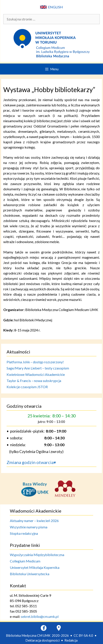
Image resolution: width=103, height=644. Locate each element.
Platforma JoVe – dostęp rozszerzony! (35, 362)
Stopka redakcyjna (24, 533)
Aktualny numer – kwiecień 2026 (34, 521)
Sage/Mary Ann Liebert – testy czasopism (38, 368)
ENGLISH (51, 7)
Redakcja (71, 640)
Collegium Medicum (25, 561)
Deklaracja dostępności (43, 640)
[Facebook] (44, 628)
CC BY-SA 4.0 (83, 635)
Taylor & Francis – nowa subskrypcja (34, 381)
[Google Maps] (59, 628)
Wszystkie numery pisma (29, 527)
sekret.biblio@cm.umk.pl (40, 616)
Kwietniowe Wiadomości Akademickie (36, 374)
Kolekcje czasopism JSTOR (27, 387)
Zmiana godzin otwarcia (31, 462)
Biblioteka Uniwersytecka (30, 574)
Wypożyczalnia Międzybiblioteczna (37, 555)
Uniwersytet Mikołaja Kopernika (35, 567)
